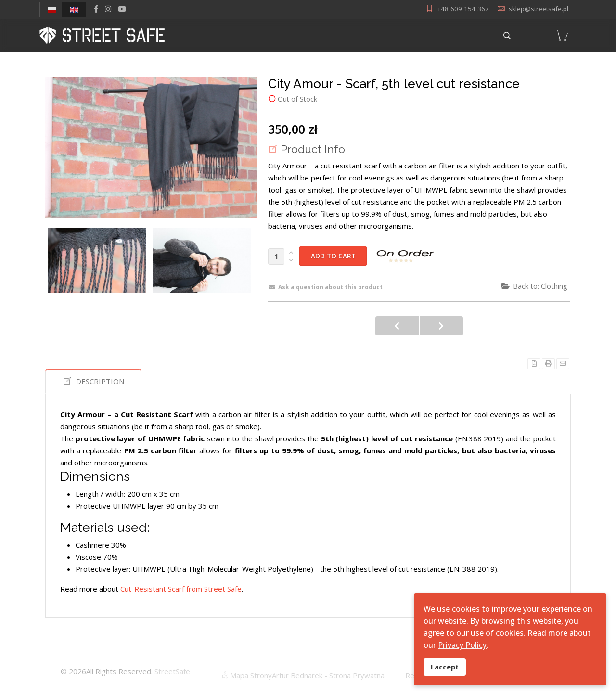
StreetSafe (172, 671)
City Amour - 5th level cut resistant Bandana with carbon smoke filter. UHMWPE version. (441, 326)
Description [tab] (93, 381)
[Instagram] (108, 9)
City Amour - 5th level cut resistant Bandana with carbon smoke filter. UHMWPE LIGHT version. (397, 326)
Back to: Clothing (534, 286)
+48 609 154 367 (463, 9)
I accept (445, 667)
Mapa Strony (247, 675)
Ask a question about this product (326, 287)
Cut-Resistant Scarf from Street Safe (181, 589)
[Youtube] (122, 9)
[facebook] (96, 9)
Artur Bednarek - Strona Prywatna (328, 675)
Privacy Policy (462, 645)
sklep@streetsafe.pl (539, 9)
